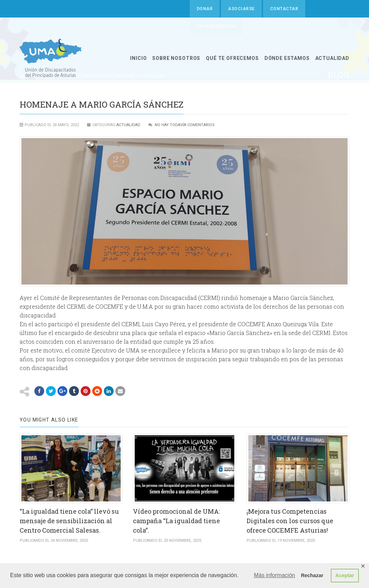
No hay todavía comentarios (185, 125)
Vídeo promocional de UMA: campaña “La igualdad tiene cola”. (176, 521)
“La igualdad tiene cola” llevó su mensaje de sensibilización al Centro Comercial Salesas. (69, 521)
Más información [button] (274, 575)
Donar (205, 9)
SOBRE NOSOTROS (176, 58)
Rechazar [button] (312, 575)
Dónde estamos (287, 58)
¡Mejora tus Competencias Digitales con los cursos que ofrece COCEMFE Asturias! (290, 521)
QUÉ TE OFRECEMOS (232, 58)
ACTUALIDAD (332, 58)
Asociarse (241, 9)
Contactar (284, 9)
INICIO (138, 58)
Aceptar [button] (345, 575)
